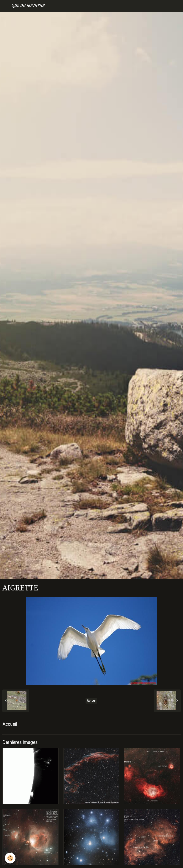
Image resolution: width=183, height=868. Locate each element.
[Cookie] (10, 858)
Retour (91, 701)
